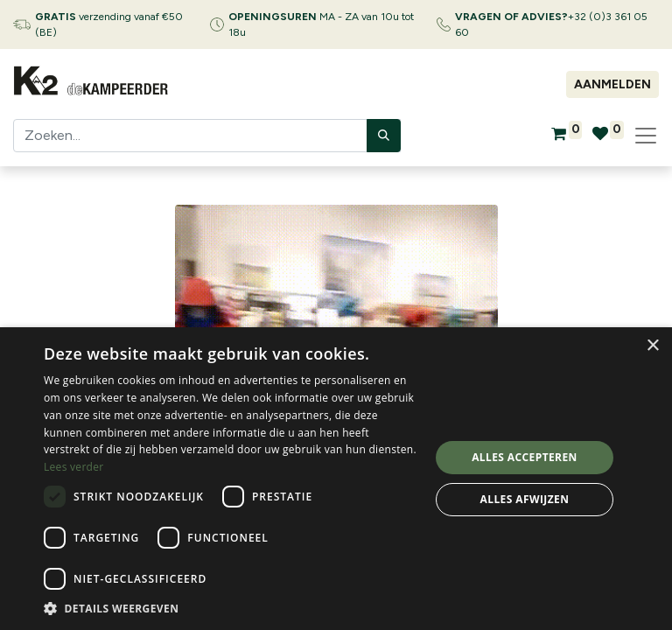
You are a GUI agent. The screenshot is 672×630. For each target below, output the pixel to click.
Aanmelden (612, 84)
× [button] (652, 346)
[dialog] (336, 479)
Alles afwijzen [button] (525, 499)
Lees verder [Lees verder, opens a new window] (74, 467)
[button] (231, 608)
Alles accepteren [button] (525, 457)
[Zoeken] (384, 136)
